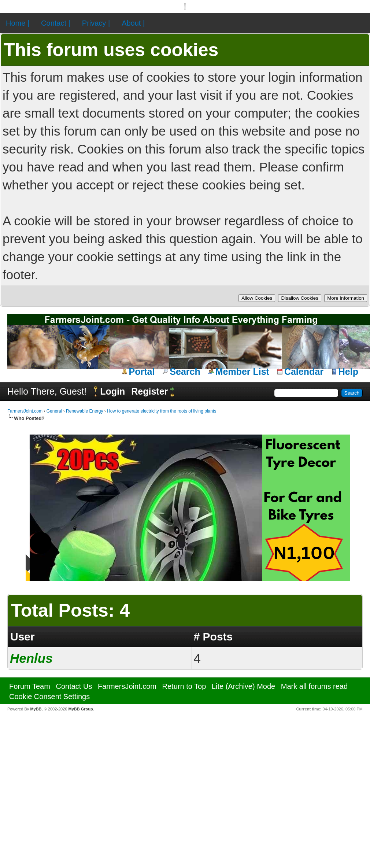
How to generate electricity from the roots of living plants (162, 411)
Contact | (56, 23)
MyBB (36, 709)
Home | (18, 23)
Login (112, 391)
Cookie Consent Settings (49, 697)
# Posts (213, 637)
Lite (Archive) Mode (243, 686)
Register (149, 391)
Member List (242, 372)
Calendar (304, 372)
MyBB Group (80, 709)
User (23, 637)
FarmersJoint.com (25, 411)
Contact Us (74, 686)
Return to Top (184, 686)
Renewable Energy (84, 411)
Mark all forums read (314, 686)
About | (133, 23)
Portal (142, 372)
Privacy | (96, 23)
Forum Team (30, 686)
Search (185, 372)
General (54, 411)
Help (348, 372)
